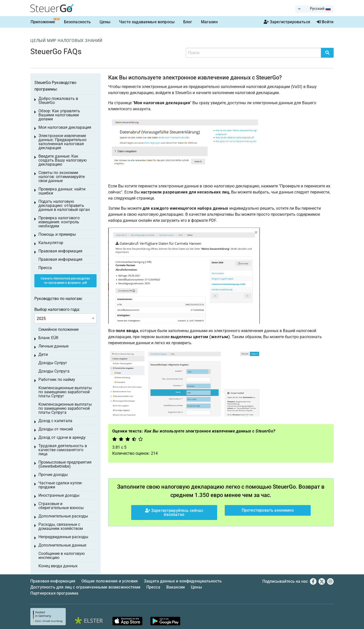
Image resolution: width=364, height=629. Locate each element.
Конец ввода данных (58, 566)
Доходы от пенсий (56, 429)
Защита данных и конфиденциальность (183, 581)
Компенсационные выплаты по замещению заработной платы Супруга (65, 408)
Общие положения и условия (110, 581)
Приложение (43, 22)
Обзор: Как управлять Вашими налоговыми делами (59, 115)
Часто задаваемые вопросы (147, 22)
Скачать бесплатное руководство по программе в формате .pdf (65, 281)
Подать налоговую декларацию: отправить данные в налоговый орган (64, 205)
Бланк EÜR (48, 338)
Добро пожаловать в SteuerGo (58, 101)
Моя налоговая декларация (65, 127)
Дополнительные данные (62, 545)
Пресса (45, 268)
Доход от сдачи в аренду (62, 437)
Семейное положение (59, 329)
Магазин (209, 22)
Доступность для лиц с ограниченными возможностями (85, 587)
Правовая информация (60, 251)
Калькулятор (51, 243)
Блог (188, 22)
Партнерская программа (54, 593)
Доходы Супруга (54, 371)
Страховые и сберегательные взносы (61, 506)
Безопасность (77, 22)
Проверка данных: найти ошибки (62, 191)
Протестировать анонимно (268, 510)
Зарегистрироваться (287, 22)
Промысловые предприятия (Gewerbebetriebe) (65, 464)
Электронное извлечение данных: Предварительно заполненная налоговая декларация (62, 142)
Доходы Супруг (53, 363)
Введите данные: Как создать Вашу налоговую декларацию (63, 160)
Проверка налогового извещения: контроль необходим (59, 222)
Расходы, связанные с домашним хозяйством (61, 526)
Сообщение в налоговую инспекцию (62, 556)
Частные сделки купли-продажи (60, 485)
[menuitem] (314, 9)
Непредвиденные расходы (63, 537)
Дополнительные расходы (63, 516)
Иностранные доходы (59, 495)
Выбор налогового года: (57, 309)
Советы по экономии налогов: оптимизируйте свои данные (62, 177)
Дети (43, 354)
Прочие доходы (53, 475)
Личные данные (53, 346)
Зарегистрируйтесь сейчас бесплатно (174, 513)
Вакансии (176, 587)
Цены (105, 22)
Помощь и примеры (57, 234)
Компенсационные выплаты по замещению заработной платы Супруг (65, 392)
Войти (325, 22)
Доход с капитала (55, 421)
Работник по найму (57, 379)
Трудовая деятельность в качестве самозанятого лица (63, 450)
